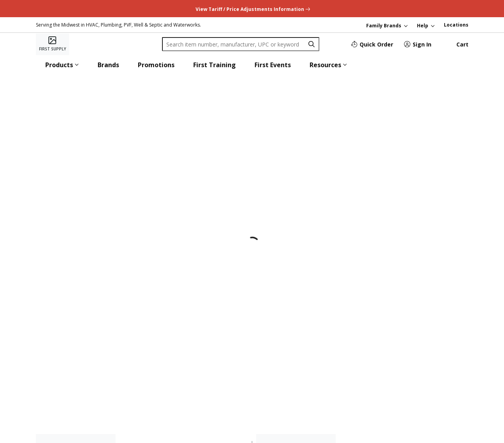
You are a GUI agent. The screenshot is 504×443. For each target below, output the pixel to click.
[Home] (53, 44)
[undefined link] (252, 8)
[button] (62, 65)
